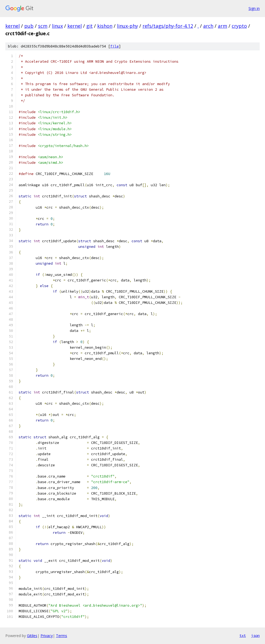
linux (57, 26)
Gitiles (32, 636)
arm (223, 26)
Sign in (254, 8)
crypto (239, 26)
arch (208, 26)
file (115, 46)
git (89, 26)
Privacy (47, 636)
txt (243, 635)
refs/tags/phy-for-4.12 (168, 26)
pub (29, 26)
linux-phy (127, 26)
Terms (62, 636)
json (255, 635)
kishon (105, 26)
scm (43, 26)
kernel (13, 26)
